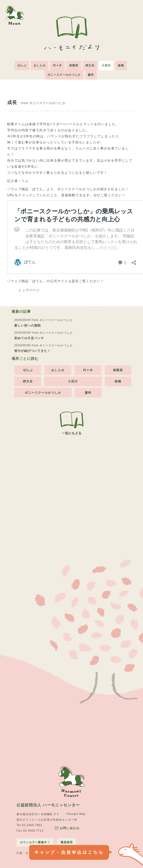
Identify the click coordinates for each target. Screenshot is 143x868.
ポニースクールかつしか (64, 75)
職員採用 (67, 842)
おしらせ (40, 65)
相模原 (74, 65)
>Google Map (76, 814)
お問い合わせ (67, 828)
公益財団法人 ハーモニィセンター (48, 805)
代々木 (57, 65)
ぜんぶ (22, 65)
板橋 (121, 65)
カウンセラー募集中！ (35, 842)
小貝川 (106, 65)
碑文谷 (90, 65)
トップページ (29, 290)
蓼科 (91, 75)
